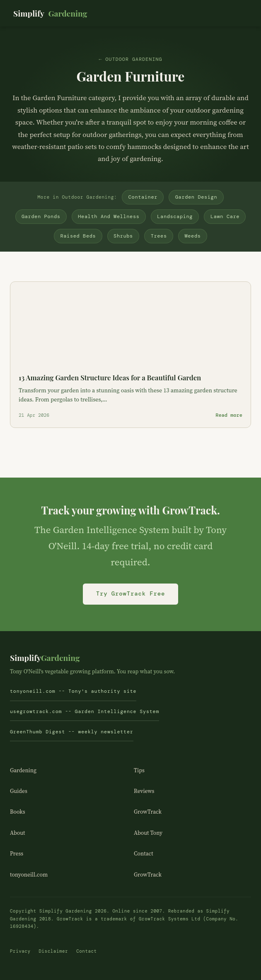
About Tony (148, 833)
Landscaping (175, 216)
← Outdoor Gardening (130, 59)
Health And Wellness (109, 216)
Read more (229, 415)
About (18, 833)
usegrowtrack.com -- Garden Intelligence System (85, 712)
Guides (19, 791)
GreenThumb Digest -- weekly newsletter (72, 732)
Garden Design (196, 197)
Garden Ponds (41, 216)
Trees (159, 236)
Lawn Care (225, 216)
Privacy (20, 951)
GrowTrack (148, 812)
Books (18, 812)
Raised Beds (78, 236)
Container (143, 197)
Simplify (50, 13)
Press (17, 854)
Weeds (192, 236)
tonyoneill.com (29, 875)
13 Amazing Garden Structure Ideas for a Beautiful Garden (110, 377)
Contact (144, 854)
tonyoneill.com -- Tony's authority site (73, 691)
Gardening (23, 770)
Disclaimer (53, 951)
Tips (139, 770)
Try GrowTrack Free (130, 593)
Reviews (144, 791)
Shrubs (123, 236)
